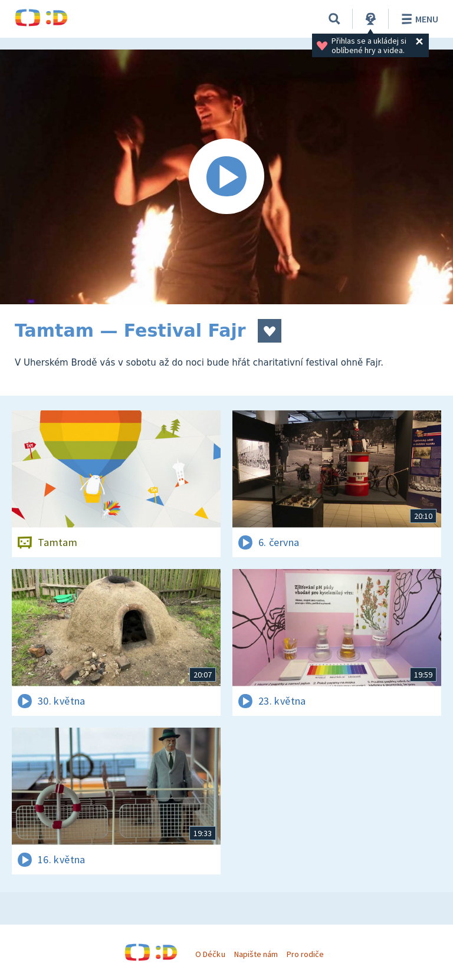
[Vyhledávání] (334, 19)
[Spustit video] (226, 177)
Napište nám (256, 954)
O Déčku (210, 954)
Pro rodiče (305, 954)
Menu (418, 19)
